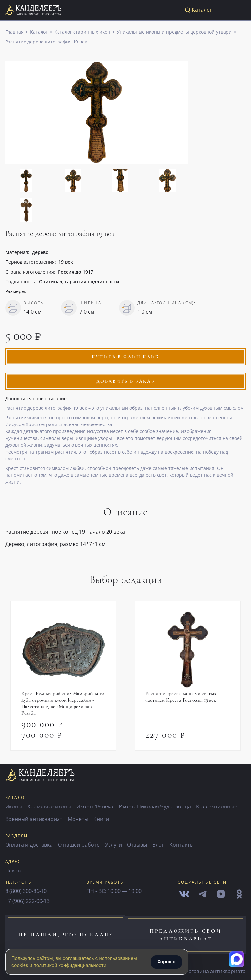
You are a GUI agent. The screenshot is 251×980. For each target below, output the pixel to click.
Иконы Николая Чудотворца (155, 807)
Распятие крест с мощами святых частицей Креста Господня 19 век (181, 697)
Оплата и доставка (29, 845)
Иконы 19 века (95, 807)
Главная (14, 33)
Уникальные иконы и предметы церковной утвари (174, 33)
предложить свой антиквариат (188, 935)
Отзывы (137, 845)
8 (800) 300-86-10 (26, 892)
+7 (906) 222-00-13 (27, 902)
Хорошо (166, 962)
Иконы (14, 807)
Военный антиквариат (34, 820)
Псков (13, 871)
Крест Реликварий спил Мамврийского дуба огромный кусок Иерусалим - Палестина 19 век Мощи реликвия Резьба (63, 704)
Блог (158, 845)
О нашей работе (79, 845)
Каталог (39, 33)
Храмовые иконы (49, 807)
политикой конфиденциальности (70, 965)
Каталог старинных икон (82, 33)
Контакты (182, 845)
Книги (101, 820)
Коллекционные (217, 807)
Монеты (78, 820)
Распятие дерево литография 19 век (46, 42)
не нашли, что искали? (63, 935)
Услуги (113, 845)
